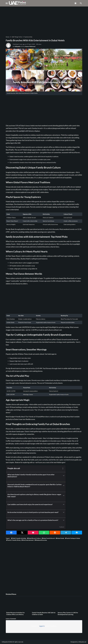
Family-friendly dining (14, 540)
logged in (42, 626)
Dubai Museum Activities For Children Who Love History (15, 613)
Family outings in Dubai (73, 538)
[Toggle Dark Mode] (76, 3)
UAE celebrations (43, 192)
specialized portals (36, 229)
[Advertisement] (44, 21)
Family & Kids (28, 37)
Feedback (62, 527)
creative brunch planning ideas (60, 417)
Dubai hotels (60, 538)
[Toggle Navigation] (7, 3)
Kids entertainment (28, 540)
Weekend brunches (41, 540)
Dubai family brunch (49, 538)
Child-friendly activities (19, 538)
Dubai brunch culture (34, 538)
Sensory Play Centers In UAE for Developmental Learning (68, 613)
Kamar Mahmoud (30, 46)
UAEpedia (17, 46)
